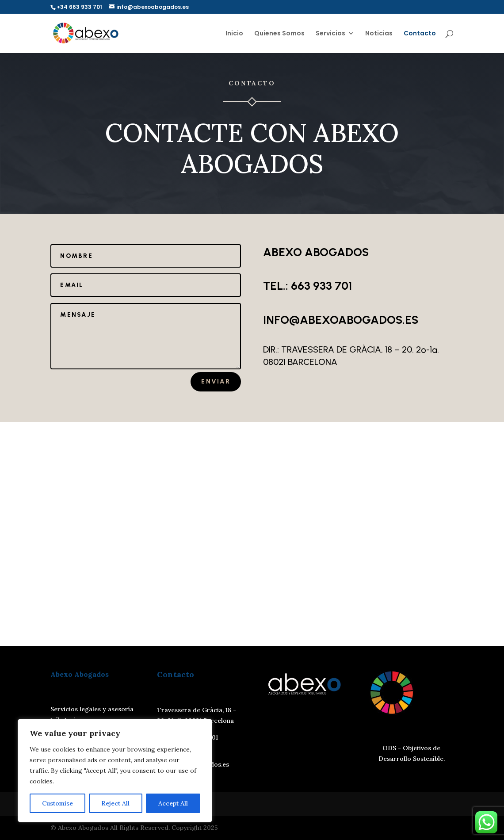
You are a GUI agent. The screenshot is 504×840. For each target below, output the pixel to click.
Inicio (234, 34)
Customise (57, 803)
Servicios (330, 34)
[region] (115, 771)
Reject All (115, 803)
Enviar (216, 382)
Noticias (379, 34)
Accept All (173, 803)
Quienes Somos (279, 34)
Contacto (420, 34)
